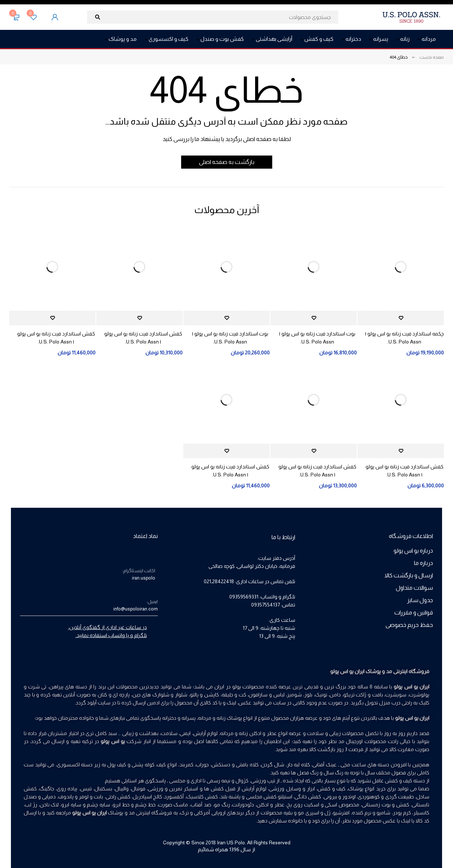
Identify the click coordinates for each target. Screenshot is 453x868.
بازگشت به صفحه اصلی (227, 162)
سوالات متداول (414, 588)
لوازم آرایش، (205, 733)
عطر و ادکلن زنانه (258, 733)
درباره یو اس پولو (413, 551)
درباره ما (423, 563)
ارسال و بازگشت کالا (409, 575)
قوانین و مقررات (414, 612)
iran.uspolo (144, 578)
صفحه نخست (432, 57)
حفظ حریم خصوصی (409, 625)
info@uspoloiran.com (136, 609)
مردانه (227, 733)
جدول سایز (420, 600)
